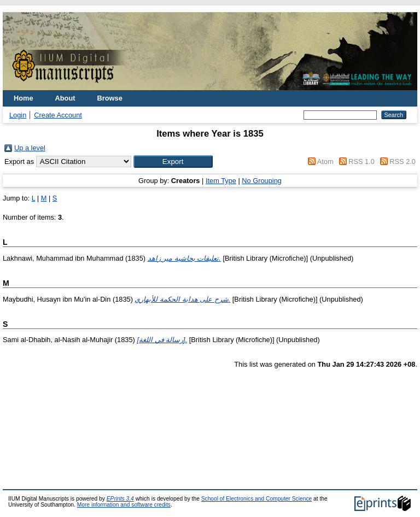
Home (24, 98)
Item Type (221, 181)
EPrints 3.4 (120, 499)
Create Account (58, 115)
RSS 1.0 (361, 161)
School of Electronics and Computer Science (257, 499)
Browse (110, 98)
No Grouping (262, 181)
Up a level (30, 148)
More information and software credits (124, 505)
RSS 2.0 (402, 161)
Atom (325, 161)
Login (18, 115)
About (65, 98)
